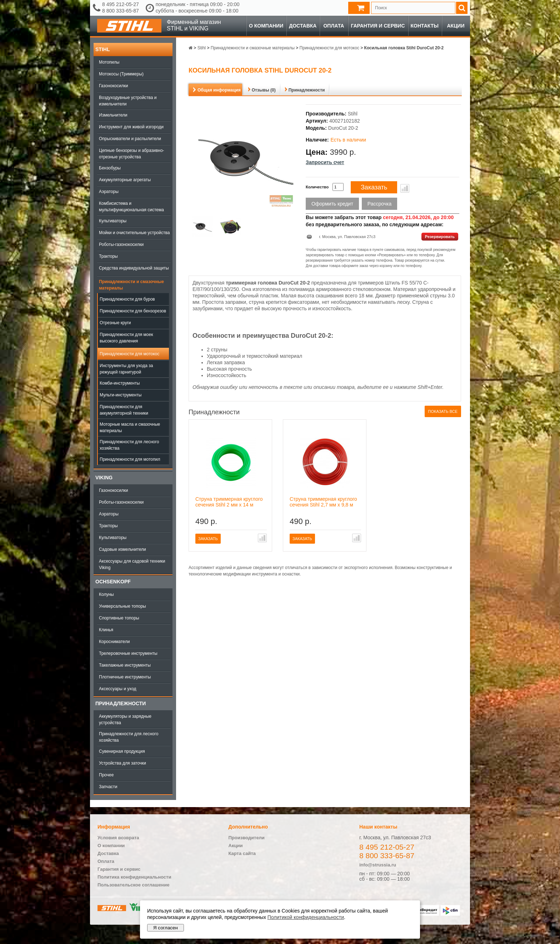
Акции (456, 26)
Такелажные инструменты (125, 665)
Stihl (102, 49)
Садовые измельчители (122, 549)
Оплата (334, 26)
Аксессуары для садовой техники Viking (132, 564)
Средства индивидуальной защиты (134, 268)
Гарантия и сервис (378, 26)
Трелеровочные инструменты (128, 653)
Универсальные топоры (122, 606)
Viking (104, 478)
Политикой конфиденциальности (306, 917)
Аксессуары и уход (118, 689)
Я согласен (166, 928)
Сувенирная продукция (122, 751)
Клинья (106, 630)
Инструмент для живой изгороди (131, 127)
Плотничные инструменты (125, 677)
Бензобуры (110, 168)
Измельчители (113, 115)
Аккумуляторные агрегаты (125, 180)
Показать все (443, 411)
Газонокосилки (113, 86)
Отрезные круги (115, 323)
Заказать (374, 187)
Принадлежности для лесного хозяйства (129, 445)
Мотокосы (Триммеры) (121, 74)
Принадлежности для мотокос (129, 354)
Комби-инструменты (120, 383)
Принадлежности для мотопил (130, 459)
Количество (317, 187)
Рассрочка (379, 204)
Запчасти (108, 787)
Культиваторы (113, 221)
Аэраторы (109, 192)
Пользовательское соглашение (133, 885)
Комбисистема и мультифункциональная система (131, 207)
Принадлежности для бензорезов (133, 311)
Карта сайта (242, 853)
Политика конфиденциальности (134, 877)
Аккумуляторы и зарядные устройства (125, 720)
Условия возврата (118, 838)
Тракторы (108, 256)
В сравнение (405, 188)
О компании (266, 26)
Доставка (303, 26)
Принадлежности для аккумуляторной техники (124, 410)
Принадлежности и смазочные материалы (131, 285)
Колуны (106, 594)
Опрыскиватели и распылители (130, 139)
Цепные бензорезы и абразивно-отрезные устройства (132, 154)
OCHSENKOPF (113, 582)
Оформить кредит (332, 204)
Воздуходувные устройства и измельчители (128, 101)
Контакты (425, 26)
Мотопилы (109, 62)
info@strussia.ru (378, 865)
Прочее (106, 775)
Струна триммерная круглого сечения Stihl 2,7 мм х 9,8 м (323, 502)
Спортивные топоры (119, 618)
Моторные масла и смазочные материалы (130, 427)
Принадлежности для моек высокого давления (126, 338)
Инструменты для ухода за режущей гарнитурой (126, 369)
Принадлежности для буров (127, 299)
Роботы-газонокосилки (121, 244)
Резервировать (440, 237)
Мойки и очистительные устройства (134, 233)
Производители (247, 838)
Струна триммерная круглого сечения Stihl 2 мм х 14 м (229, 502)
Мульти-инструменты (121, 395)
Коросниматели (114, 642)
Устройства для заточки (122, 763)
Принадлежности (121, 703)
